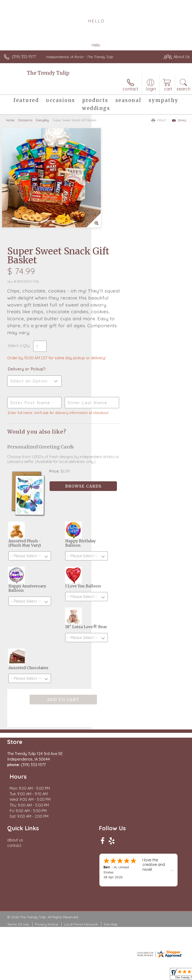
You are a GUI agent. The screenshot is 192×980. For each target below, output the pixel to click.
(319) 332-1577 (24, 57)
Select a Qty (110, 234)
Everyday (42, 120)
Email (179, 120)
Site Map (111, 807)
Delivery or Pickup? (118, 262)
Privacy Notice (46, 807)
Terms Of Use (18, 807)
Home (10, 120)
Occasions (25, 120)
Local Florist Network (81, 807)
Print (159, 120)
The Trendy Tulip (48, 73)
